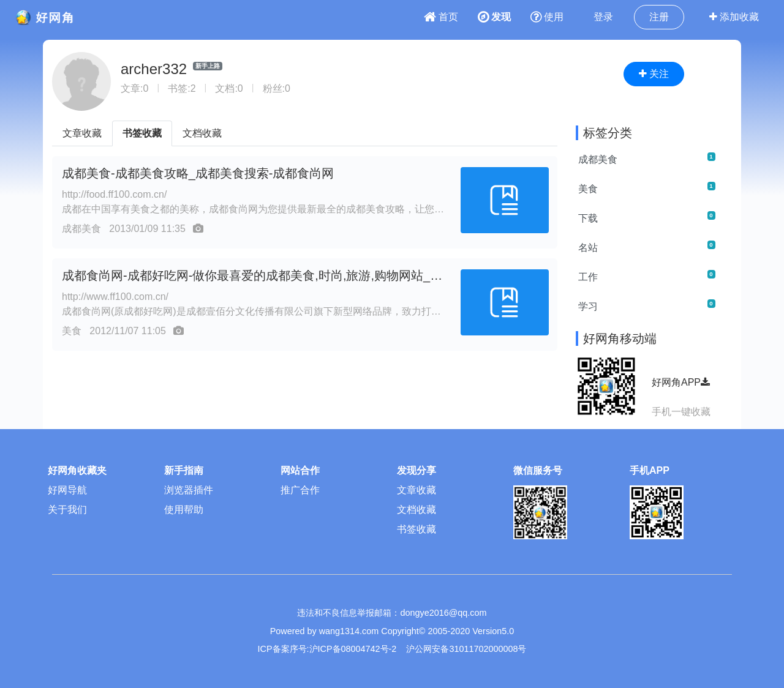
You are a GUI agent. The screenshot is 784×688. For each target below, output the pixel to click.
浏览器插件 (189, 490)
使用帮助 (184, 510)
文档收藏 (202, 133)
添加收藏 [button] (734, 17)
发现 (494, 17)
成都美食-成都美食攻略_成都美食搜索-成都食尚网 (198, 173)
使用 (547, 17)
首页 (441, 17)
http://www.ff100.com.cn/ (115, 297)
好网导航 (67, 490)
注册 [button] (659, 17)
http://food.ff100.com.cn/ (114, 194)
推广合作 (300, 490)
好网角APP (681, 382)
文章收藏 (82, 133)
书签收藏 (142, 133)
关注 (654, 74)
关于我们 (67, 510)
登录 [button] (603, 17)
